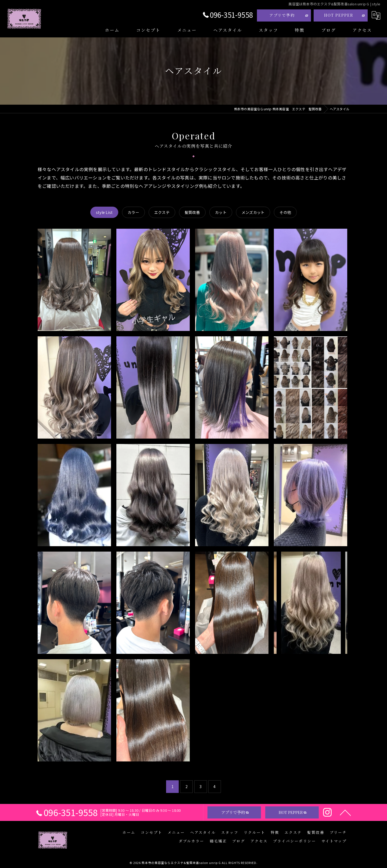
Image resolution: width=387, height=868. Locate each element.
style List (104, 212)
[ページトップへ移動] (345, 812)
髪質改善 (192, 212)
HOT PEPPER (339, 15)
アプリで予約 (282, 15)
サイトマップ (334, 841)
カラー (133, 212)
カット (221, 212)
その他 (285, 212)
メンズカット (253, 212)
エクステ (162, 212)
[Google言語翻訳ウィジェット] (376, 15)
